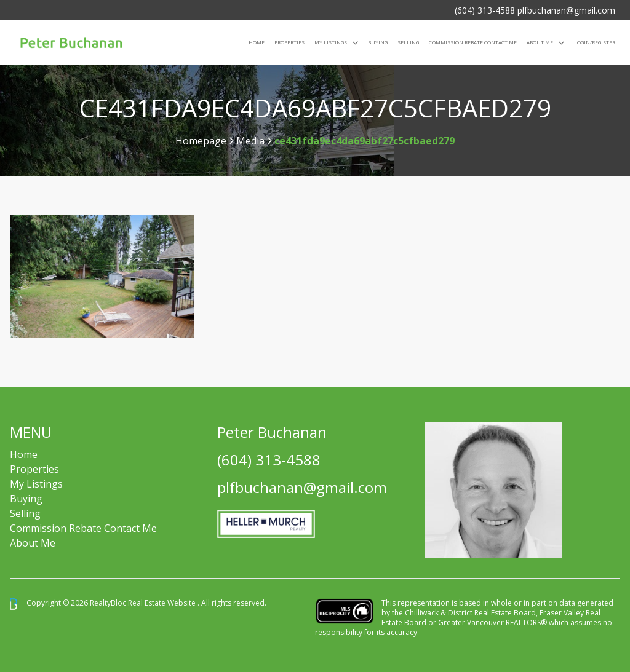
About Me (540, 42)
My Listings (331, 42)
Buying (378, 42)
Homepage (201, 141)
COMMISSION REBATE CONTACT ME (473, 42)
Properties (289, 42)
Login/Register (595, 42)
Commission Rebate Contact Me (83, 528)
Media (250, 141)
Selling (408, 42)
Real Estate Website (163, 603)
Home (257, 42)
